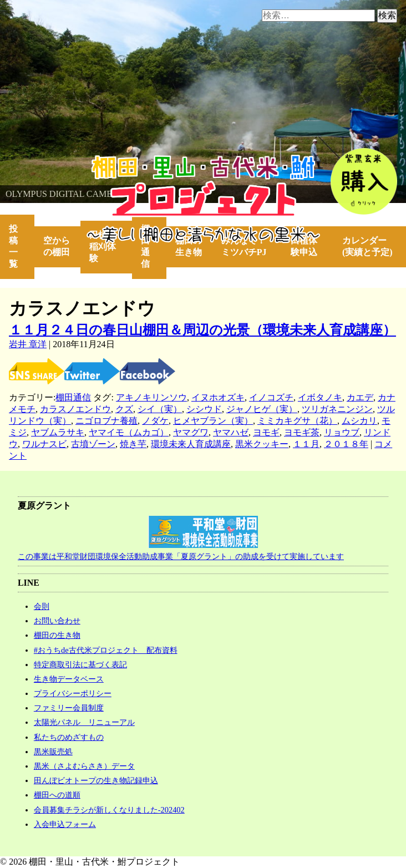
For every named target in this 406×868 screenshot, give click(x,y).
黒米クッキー (262, 444)
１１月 (306, 444)
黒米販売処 (53, 752)
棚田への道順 (57, 795)
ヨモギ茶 (302, 432)
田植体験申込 (308, 246)
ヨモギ (266, 432)
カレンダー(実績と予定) (367, 246)
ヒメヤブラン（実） (213, 421)
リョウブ (342, 432)
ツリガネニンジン (337, 409)
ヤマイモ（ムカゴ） (129, 432)
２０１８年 (346, 444)
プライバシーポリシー (73, 693)
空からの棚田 (57, 246)
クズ (124, 409)
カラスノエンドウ (75, 409)
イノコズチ (271, 397)
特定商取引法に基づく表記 (80, 664)
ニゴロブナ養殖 (106, 421)
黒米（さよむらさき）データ (84, 766)
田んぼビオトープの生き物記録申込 (96, 780)
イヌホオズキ (218, 397)
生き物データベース (69, 679)
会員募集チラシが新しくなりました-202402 (109, 810)
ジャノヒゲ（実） (262, 409)
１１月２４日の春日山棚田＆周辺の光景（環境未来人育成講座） (202, 330)
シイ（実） (160, 409)
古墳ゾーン (93, 444)
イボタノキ (320, 397)
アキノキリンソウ (151, 397)
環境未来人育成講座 (191, 444)
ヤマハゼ (231, 432)
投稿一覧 (13, 246)
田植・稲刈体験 (103, 247)
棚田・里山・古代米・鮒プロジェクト (75, 160)
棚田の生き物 (189, 246)
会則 (42, 606)
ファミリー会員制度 (69, 708)
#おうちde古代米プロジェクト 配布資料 (106, 650)
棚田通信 (145, 246)
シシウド (204, 409)
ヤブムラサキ (58, 432)
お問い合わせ (57, 621)
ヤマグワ (191, 432)
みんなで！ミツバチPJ (244, 246)
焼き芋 (133, 444)
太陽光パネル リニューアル (84, 722)
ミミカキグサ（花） (297, 421)
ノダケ (155, 421)
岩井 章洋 (28, 344)
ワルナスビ (44, 444)
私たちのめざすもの (69, 737)
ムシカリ (359, 421)
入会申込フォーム (65, 824)
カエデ (360, 397)
